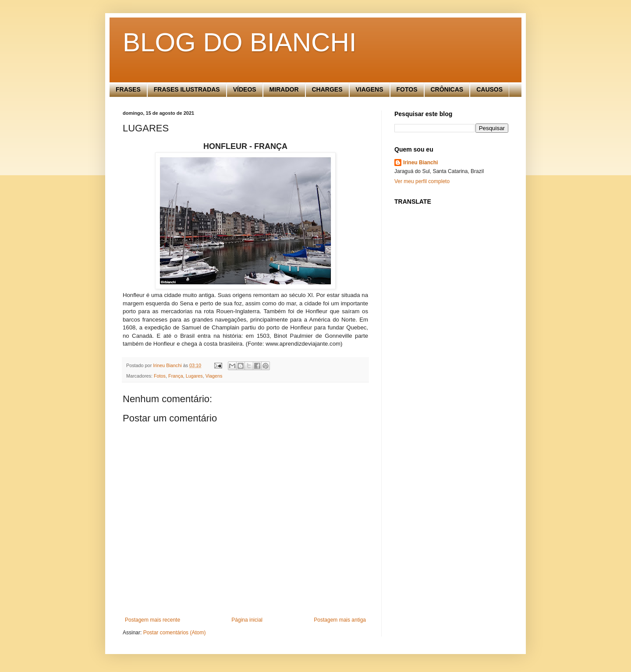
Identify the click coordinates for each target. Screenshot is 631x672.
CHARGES (327, 89)
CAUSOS (489, 89)
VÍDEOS (245, 89)
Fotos (160, 376)
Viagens (214, 376)
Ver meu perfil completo (422, 181)
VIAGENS (370, 89)
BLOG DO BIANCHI (239, 42)
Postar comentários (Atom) (175, 633)
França (176, 376)
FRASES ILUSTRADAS (187, 89)
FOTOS (407, 89)
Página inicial (247, 620)
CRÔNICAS (447, 89)
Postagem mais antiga (340, 620)
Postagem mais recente (152, 620)
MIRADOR (284, 89)
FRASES (128, 89)
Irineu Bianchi (420, 163)
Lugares (194, 376)
